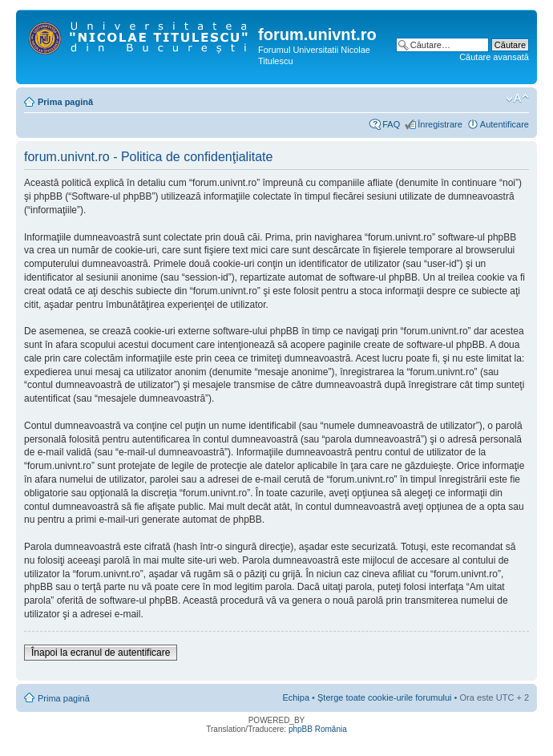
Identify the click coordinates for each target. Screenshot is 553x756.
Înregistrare (440, 124)
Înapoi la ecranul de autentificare (101, 653)
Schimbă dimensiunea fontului (517, 99)
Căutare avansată (494, 57)
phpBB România (318, 729)
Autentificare (505, 124)
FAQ (391, 124)
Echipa (296, 697)
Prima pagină (65, 102)
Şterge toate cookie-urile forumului (385, 697)
